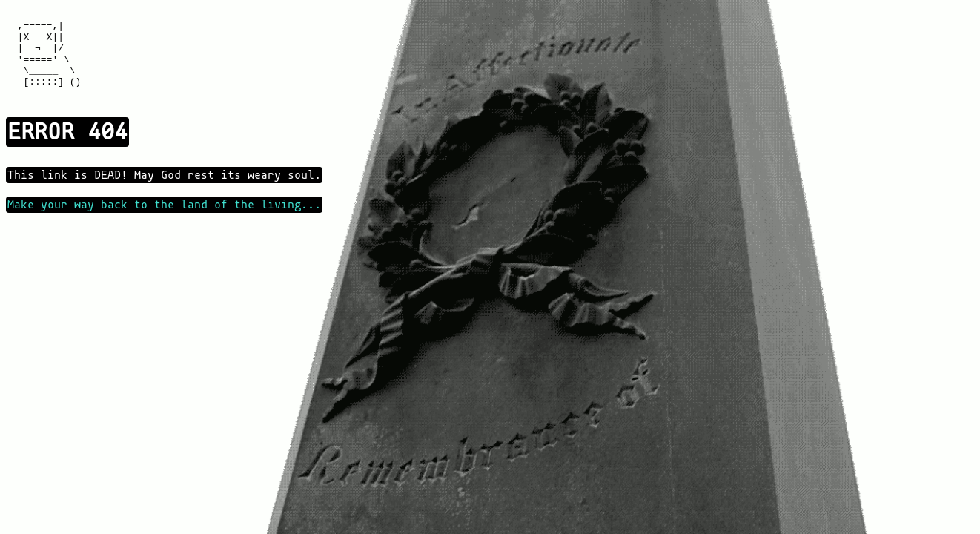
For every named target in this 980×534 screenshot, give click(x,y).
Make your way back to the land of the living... (164, 222)
